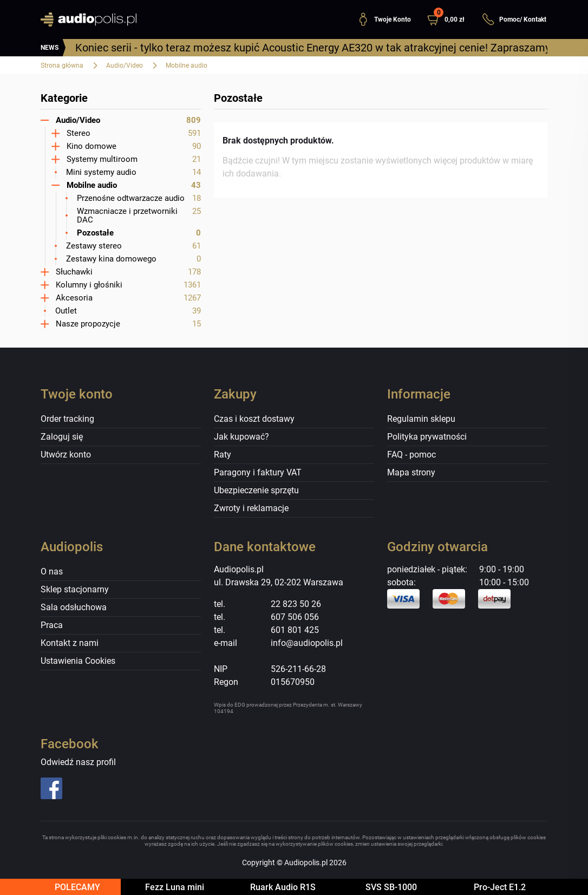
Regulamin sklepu (421, 419)
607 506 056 (295, 617)
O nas (52, 571)
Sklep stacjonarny (75, 589)
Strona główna (62, 66)
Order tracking (67, 419)
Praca (52, 625)
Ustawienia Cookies (78, 661)
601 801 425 (295, 630)
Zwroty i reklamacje (251, 508)
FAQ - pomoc (411, 455)
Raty (223, 455)
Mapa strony (411, 472)
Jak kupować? (241, 437)
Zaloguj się (62, 437)
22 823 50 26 (296, 604)
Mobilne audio (187, 66)
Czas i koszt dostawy (254, 419)
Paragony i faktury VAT (258, 472)
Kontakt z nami (70, 643)
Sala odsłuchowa (74, 607)
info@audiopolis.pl (307, 643)
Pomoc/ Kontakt (514, 19)
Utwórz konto (66, 455)
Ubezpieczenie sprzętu (256, 490)
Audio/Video (125, 66)
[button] (450, 19)
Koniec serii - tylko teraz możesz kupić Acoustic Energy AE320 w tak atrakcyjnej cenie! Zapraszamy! (314, 48)
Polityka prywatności (427, 437)
